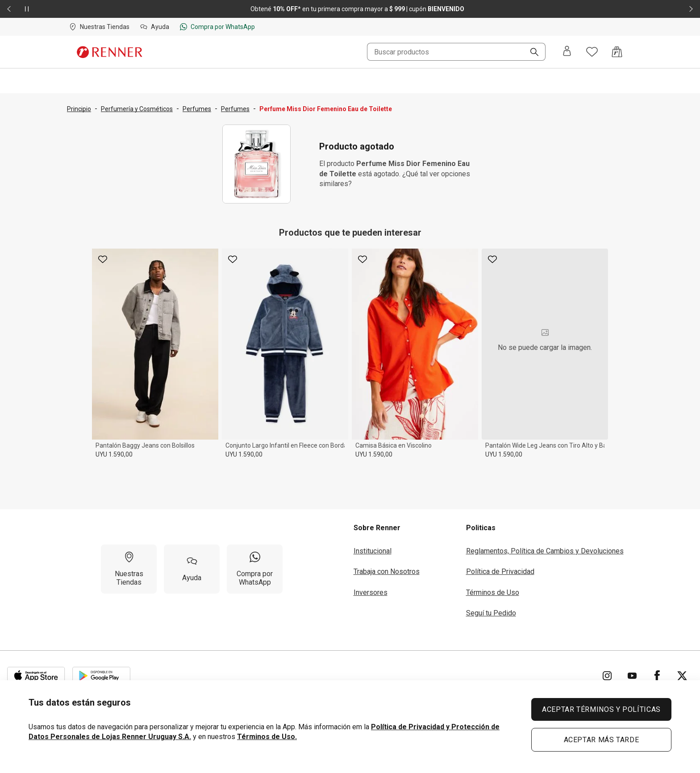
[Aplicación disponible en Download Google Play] (101, 676)
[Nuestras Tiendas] (129, 569)
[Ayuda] (192, 569)
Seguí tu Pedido (491, 613)
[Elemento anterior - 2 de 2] (9, 9)
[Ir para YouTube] (632, 676)
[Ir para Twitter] (682, 676)
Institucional (373, 551)
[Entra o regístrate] (567, 52)
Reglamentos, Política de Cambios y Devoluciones (545, 551)
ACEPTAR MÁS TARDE (602, 740)
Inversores (371, 592)
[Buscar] (531, 53)
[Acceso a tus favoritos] (592, 52)
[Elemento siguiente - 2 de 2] (691, 9)
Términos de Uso (493, 592)
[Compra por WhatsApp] (255, 569)
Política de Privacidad (500, 571)
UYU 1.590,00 (114, 454)
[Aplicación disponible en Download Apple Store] (36, 676)
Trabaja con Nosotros (387, 571)
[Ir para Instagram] (607, 676)
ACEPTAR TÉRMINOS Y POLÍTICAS (601, 709)
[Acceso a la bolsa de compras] (617, 52)
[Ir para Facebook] (657, 676)
